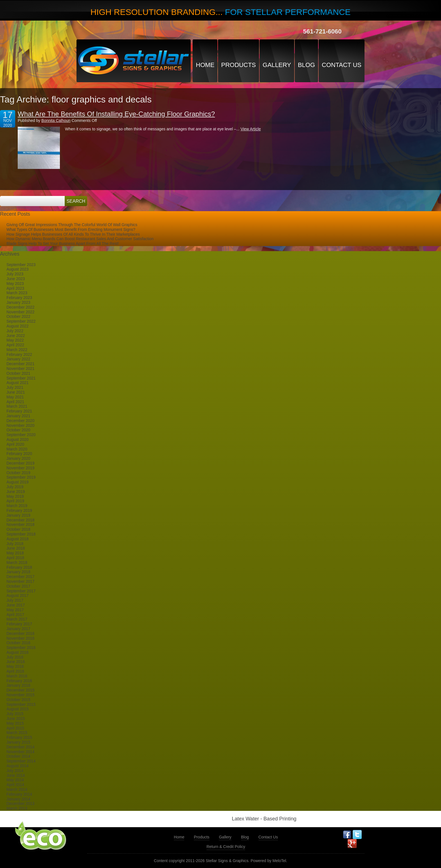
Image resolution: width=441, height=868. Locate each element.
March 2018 (17, 563)
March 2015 (17, 733)
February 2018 (19, 567)
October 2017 (18, 586)
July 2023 (15, 274)
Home (205, 65)
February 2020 (19, 454)
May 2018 (15, 553)
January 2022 (18, 359)
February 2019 (19, 510)
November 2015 (21, 695)
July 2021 (15, 387)
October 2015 (18, 700)
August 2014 (18, 766)
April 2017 (15, 615)
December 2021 (21, 364)
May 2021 (15, 397)
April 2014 (15, 785)
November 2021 (21, 369)
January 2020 (18, 458)
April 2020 (15, 444)
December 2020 (21, 421)
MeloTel (279, 861)
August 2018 (18, 539)
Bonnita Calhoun (56, 121)
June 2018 (16, 548)
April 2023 (15, 288)
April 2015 (15, 728)
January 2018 (18, 572)
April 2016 (15, 671)
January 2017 (18, 629)
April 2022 (15, 345)
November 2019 (21, 468)
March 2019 (17, 506)
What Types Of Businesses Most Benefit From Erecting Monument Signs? (71, 229)
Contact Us (342, 65)
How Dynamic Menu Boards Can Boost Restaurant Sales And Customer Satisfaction (80, 239)
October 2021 (18, 373)
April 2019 (15, 501)
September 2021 (21, 378)
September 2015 (21, 704)
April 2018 (15, 558)
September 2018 (21, 534)
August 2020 (18, 439)
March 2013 (17, 808)
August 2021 (18, 383)
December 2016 (21, 633)
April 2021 (15, 402)
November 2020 (21, 425)
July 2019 (15, 487)
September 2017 (21, 591)
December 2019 (21, 463)
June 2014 (16, 775)
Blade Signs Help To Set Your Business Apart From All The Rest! (63, 244)
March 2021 (17, 406)
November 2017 (21, 581)
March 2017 (17, 619)
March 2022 (17, 350)
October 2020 (18, 430)
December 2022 (21, 307)
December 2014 (21, 747)
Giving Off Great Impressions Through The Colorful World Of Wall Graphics (72, 225)
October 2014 (18, 756)
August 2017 (18, 595)
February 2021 (19, 411)
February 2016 (19, 681)
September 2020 (21, 435)
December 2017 (21, 577)
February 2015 (19, 737)
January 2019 (18, 515)
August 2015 (18, 709)
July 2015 (15, 714)
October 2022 (18, 316)
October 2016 (18, 643)
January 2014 (18, 799)
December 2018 (21, 520)
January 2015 (18, 742)
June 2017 (16, 605)
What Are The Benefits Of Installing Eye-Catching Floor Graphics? (116, 114)
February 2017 (19, 624)
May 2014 (15, 780)
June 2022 (16, 336)
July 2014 (15, 771)
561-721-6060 (322, 31)
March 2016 (17, 676)
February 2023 (19, 298)
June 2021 (16, 392)
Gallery (277, 65)
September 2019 (21, 477)
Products (238, 65)
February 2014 (19, 794)
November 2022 (21, 312)
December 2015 (21, 690)
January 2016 (18, 685)
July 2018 (15, 544)
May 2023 (15, 284)
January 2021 (18, 416)
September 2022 (21, 321)
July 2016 (15, 657)
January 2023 (18, 302)
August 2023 (18, 269)
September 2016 (21, 648)
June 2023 (16, 279)
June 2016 (16, 662)
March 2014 (17, 789)
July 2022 (15, 331)
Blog (306, 65)
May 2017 (15, 610)
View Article (251, 129)
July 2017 (15, 600)
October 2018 (18, 529)
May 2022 (15, 340)
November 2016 (21, 638)
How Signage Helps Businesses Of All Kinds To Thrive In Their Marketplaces (73, 234)
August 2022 (18, 326)
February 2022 (19, 354)
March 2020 (17, 449)
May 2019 (15, 496)
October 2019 (18, 473)
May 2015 (15, 723)
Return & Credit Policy (226, 847)
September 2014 (21, 761)
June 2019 (16, 492)
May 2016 (15, 666)
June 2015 (16, 719)
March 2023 (17, 293)
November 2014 (21, 752)
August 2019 (18, 482)
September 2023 (21, 265)
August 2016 (18, 652)
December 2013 (21, 804)
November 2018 (21, 525)
